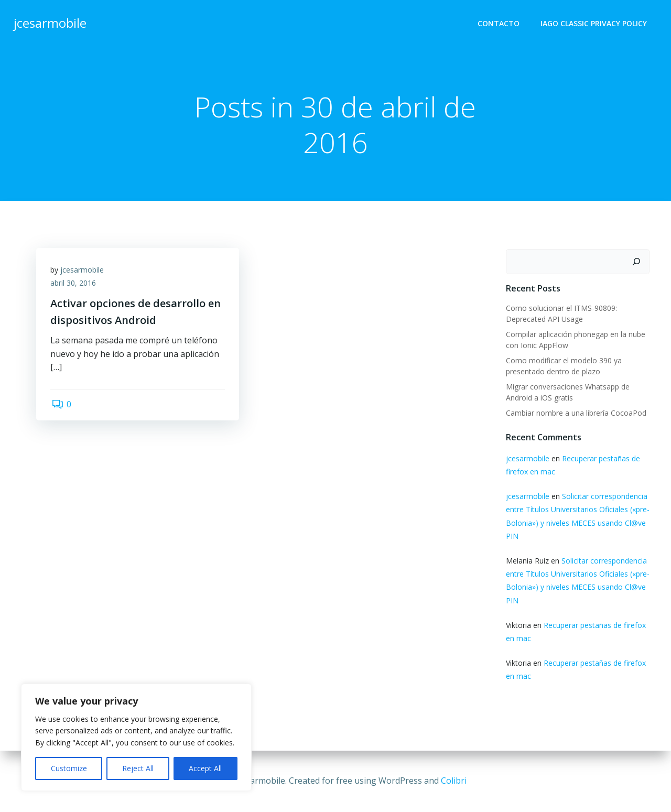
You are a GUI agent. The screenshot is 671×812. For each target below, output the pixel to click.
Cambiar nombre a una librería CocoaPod (575, 413)
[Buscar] (637, 262)
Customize (69, 768)
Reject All (138, 768)
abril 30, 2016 (75, 285)
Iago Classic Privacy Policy (595, 24)
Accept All (205, 768)
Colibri (454, 781)
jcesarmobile (84, 272)
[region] (136, 737)
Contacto (500, 24)
